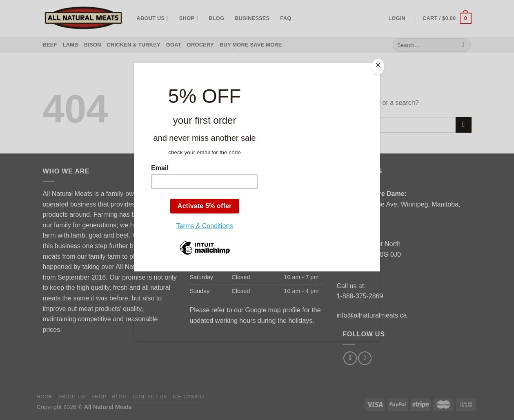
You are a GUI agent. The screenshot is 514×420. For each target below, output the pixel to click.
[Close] (378, 67)
